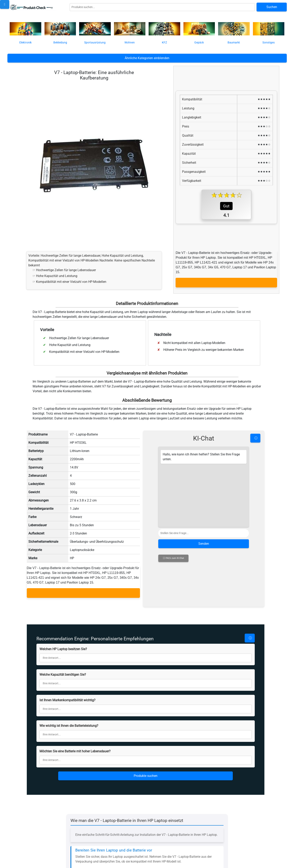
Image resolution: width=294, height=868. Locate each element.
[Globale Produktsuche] (162, 7)
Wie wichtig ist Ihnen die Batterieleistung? (69, 686)
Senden (204, 540)
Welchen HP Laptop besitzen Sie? (63, 609)
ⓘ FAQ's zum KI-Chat (173, 555)
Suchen (272, 7)
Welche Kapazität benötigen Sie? (63, 635)
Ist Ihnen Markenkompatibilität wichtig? (67, 661)
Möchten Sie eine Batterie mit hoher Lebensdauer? (75, 712)
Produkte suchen (146, 736)
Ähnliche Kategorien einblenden (147, 58)
